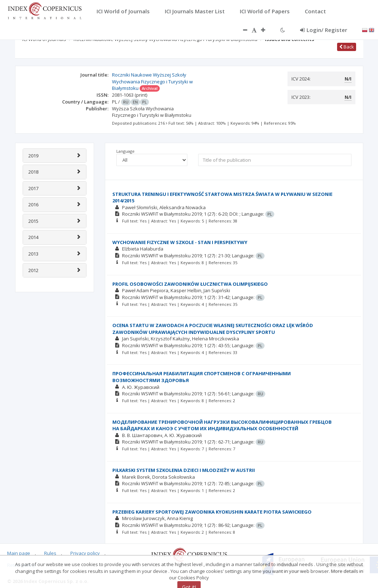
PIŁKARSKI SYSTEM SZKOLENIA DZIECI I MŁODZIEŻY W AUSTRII (184, 470)
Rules (50, 553)
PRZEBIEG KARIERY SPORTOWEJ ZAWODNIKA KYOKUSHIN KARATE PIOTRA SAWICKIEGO (212, 512)
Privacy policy (85, 553)
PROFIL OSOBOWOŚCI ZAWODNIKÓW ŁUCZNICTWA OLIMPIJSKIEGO (190, 284)
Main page (19, 553)
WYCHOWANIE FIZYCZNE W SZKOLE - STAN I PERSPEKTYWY (180, 242)
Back (347, 47)
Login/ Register (324, 30)
